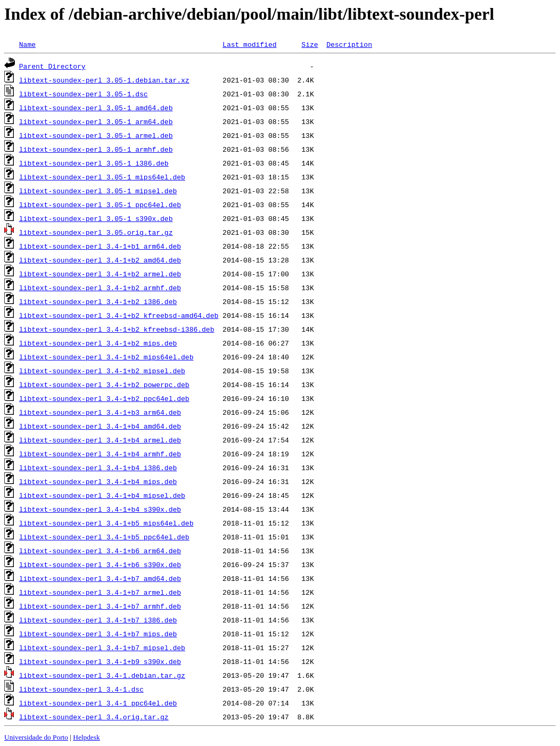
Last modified (249, 44)
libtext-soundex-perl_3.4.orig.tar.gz (94, 717)
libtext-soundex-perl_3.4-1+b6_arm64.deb (100, 551)
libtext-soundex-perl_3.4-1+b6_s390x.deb (100, 564)
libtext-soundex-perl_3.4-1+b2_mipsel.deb (102, 371)
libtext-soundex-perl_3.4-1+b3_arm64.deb (100, 412)
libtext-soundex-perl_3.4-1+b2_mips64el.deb (106, 357)
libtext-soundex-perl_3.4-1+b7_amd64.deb (100, 578)
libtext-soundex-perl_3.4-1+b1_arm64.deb (100, 246)
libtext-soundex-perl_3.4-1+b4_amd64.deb (100, 426)
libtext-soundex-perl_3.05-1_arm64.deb (96, 121)
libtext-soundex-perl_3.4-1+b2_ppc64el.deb (104, 398)
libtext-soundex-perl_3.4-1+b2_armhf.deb (100, 288)
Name (27, 44)
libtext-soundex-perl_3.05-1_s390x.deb (96, 218)
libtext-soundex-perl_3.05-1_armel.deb (96, 135)
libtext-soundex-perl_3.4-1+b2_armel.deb (100, 274)
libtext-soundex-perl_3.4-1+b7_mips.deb (98, 634)
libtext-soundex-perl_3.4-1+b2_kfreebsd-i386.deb (117, 329)
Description (349, 44)
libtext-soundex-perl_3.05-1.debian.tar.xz (104, 80)
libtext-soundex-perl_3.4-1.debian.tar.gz (102, 675)
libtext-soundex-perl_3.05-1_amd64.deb (96, 108)
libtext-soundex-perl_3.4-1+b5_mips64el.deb (106, 523)
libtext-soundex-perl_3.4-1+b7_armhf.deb (100, 606)
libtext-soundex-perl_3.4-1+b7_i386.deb (98, 620)
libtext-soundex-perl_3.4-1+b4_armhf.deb (100, 454)
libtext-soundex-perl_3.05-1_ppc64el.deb (100, 204)
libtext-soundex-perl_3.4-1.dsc (81, 689)
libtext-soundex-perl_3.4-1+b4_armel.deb (100, 440)
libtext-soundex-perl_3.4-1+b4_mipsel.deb (102, 495)
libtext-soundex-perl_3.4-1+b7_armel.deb (100, 592)
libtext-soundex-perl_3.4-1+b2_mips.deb (98, 343)
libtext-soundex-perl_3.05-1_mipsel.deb (98, 191)
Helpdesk (86, 737)
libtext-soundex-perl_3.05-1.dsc (84, 94)
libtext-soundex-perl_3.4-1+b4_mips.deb (98, 481)
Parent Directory (52, 66)
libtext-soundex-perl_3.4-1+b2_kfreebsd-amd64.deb (119, 315)
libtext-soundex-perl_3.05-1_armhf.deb (96, 149)
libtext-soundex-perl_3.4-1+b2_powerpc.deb (104, 384)
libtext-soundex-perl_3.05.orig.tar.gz (96, 232)
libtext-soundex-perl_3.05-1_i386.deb (94, 163)
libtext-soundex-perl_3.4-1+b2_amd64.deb (100, 260)
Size (310, 44)
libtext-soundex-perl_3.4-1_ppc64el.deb (98, 703)
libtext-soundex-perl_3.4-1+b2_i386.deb (98, 301)
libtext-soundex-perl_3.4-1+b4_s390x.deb (100, 509)
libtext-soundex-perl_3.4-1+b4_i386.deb (98, 468)
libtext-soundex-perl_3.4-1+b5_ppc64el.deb (104, 537)
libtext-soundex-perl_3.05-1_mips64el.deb (102, 177)
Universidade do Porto (36, 737)
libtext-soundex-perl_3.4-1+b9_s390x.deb (100, 661)
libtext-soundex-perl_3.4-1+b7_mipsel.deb (102, 647)
